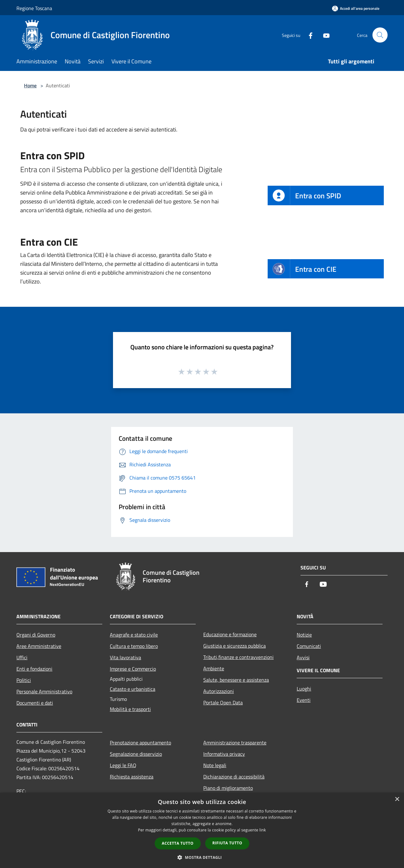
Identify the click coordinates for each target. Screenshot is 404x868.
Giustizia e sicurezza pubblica (235, 646)
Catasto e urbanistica (133, 689)
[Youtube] (324, 35)
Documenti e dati (35, 703)
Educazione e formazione (230, 634)
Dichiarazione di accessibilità (234, 777)
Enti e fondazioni (34, 669)
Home (30, 85)
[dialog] (202, 830)
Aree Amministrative (39, 646)
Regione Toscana (34, 8)
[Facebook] (308, 35)
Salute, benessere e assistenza (236, 680)
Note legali (215, 765)
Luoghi (304, 689)
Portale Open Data (223, 702)
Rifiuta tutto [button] (227, 843)
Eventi (304, 700)
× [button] (397, 799)
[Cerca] (380, 35)
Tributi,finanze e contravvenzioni (238, 657)
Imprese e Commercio (133, 669)
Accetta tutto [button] (178, 843)
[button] (202, 857)
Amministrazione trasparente (235, 743)
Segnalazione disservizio (136, 754)
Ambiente (214, 668)
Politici (24, 680)
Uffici (22, 657)
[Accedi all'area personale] (356, 8)
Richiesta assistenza (132, 777)
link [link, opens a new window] (263, 830)
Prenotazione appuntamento (140, 743)
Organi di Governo (36, 635)
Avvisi (303, 657)
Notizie (304, 635)
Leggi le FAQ (123, 765)
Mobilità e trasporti (130, 709)
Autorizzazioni (219, 691)
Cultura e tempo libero (134, 646)
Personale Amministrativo (44, 691)
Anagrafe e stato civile (134, 635)
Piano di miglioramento (228, 788)
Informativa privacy (224, 754)
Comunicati (309, 646)
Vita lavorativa (125, 657)
